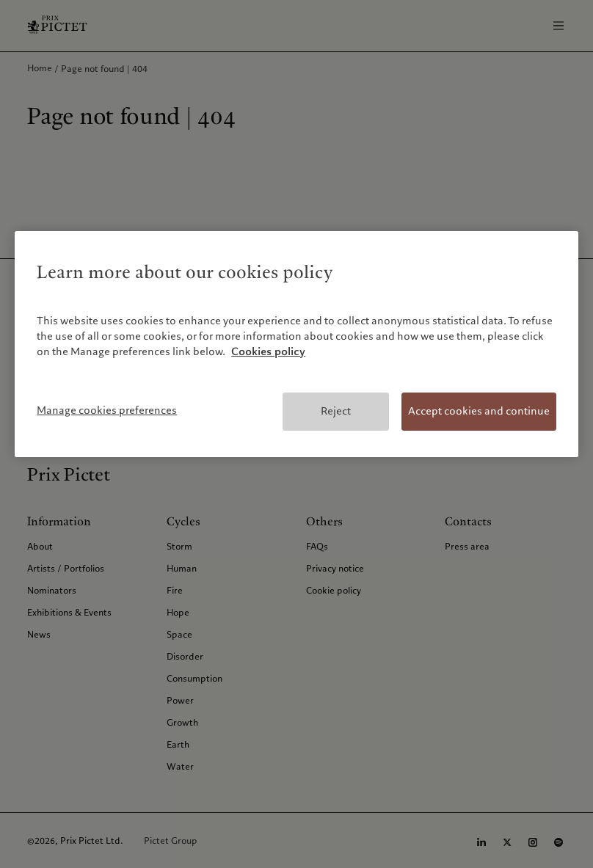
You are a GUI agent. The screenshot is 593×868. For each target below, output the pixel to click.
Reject (336, 411)
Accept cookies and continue (479, 411)
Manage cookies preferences (107, 410)
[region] (296, 344)
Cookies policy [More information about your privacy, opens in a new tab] (268, 351)
